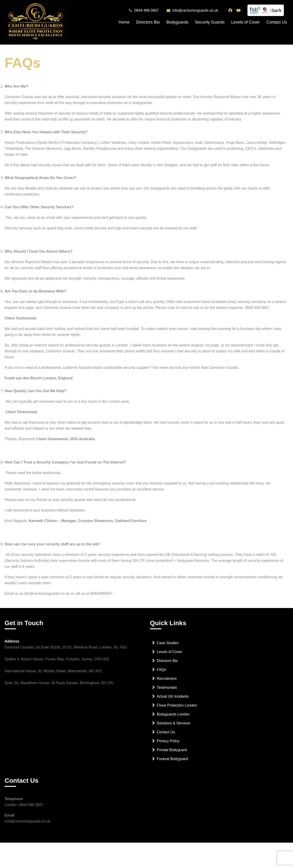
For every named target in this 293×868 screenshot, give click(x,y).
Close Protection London (177, 705)
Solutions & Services (174, 723)
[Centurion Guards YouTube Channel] (239, 10)
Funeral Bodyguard (172, 759)
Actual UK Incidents (173, 696)
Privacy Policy (168, 741)
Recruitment (167, 679)
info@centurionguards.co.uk (195, 11)
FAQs (161, 670)
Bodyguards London (173, 714)
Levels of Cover (246, 22)
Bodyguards (177, 22)
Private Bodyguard (172, 750)
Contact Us (277, 22)
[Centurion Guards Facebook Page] (231, 10)
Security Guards (210, 22)
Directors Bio (148, 22)
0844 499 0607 (147, 11)
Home (124, 22)
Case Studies (168, 643)
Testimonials (167, 687)
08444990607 (101, 593)
